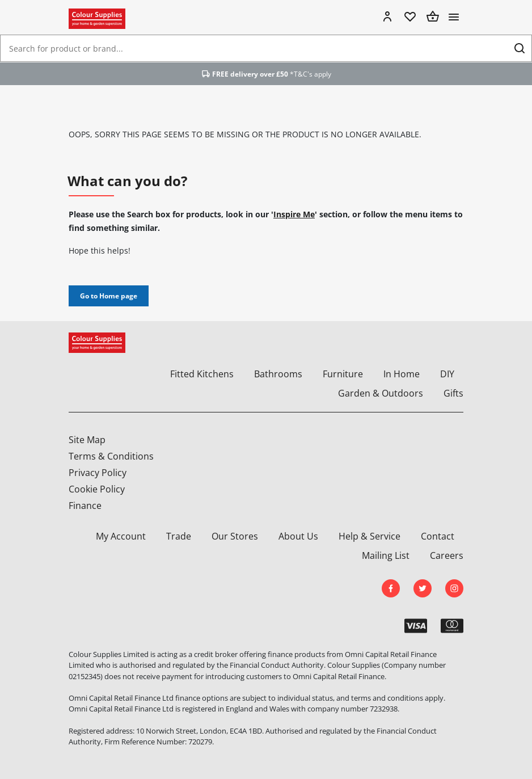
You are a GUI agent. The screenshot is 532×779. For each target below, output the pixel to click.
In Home (402, 374)
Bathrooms (278, 374)
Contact (438, 536)
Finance (85, 506)
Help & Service (370, 536)
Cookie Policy (97, 489)
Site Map (87, 440)
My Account (121, 536)
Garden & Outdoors (381, 393)
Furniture (343, 374)
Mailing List (386, 555)
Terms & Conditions (111, 456)
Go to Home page (109, 296)
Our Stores (235, 536)
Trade (179, 536)
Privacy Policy (98, 473)
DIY (447, 374)
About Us (298, 536)
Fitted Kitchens (202, 374)
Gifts (453, 393)
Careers (447, 555)
